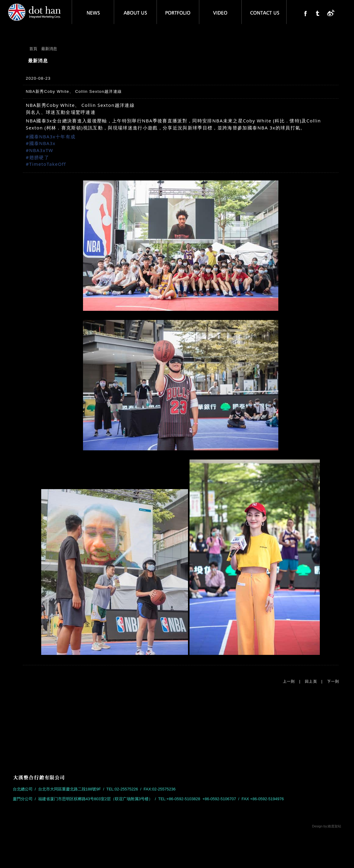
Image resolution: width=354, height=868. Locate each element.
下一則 (333, 681)
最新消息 (49, 49)
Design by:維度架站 (327, 826)
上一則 (289, 681)
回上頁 (311, 681)
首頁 (33, 49)
